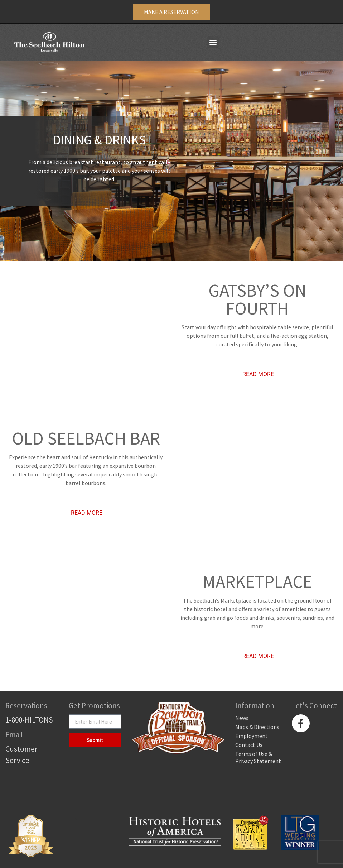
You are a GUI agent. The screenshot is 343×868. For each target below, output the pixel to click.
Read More (258, 374)
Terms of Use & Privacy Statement (258, 757)
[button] (213, 42)
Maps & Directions (257, 727)
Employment (252, 736)
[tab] (257, 374)
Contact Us (249, 745)
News (242, 718)
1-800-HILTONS (29, 720)
